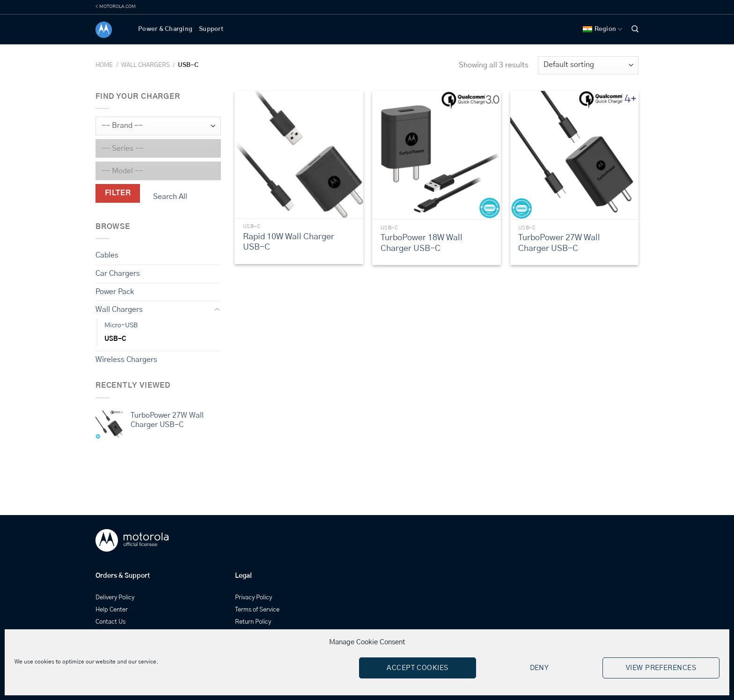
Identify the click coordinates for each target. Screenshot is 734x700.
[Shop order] (588, 65)
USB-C (115, 339)
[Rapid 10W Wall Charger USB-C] (299, 155)
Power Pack (115, 291)
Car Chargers (118, 273)
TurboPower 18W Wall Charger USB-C (422, 243)
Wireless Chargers (126, 360)
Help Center (112, 610)
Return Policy (253, 622)
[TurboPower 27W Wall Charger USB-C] (575, 155)
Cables (107, 255)
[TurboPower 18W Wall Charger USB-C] (437, 155)
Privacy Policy (253, 598)
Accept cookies (417, 668)
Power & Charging (165, 29)
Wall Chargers (146, 65)
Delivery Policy (115, 598)
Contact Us (110, 622)
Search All (170, 197)
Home (104, 65)
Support (211, 29)
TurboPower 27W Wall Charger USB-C (559, 243)
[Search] (635, 29)
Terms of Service (257, 610)
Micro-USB (121, 325)
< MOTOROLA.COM (116, 7)
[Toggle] (217, 310)
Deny (539, 668)
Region (603, 29)
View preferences (661, 668)
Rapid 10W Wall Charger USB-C (289, 242)
